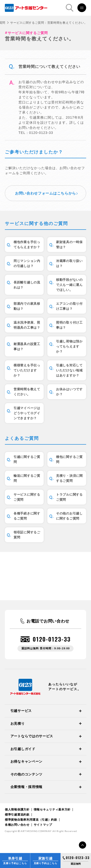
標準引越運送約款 (17, 815)
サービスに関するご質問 (27, 497)
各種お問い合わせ (17, 825)
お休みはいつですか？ (69, 392)
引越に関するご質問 (27, 459)
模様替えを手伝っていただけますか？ (27, 370)
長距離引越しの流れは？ (27, 285)
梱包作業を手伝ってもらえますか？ (27, 245)
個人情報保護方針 (17, 810)
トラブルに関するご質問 (69, 497)
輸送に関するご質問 (27, 478)
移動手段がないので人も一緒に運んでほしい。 (69, 285)
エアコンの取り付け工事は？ (69, 306)
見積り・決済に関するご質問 (69, 478)
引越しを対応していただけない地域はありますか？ (69, 370)
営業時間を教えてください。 (27, 392)
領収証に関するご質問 (27, 535)
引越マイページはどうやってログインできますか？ (27, 413)
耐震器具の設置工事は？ (27, 347)
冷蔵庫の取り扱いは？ (69, 263)
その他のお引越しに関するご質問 (69, 516)
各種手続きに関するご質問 (27, 516)
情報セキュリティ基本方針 (52, 810)
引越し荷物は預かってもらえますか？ (69, 346)
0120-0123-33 (52, 639)
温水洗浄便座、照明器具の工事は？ (27, 325)
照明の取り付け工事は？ (69, 325)
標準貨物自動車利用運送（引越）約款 (31, 820)
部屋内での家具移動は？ (27, 306)
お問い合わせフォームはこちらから (45, 193)
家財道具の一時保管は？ (69, 245)
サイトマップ (43, 825)
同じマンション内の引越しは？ (27, 263)
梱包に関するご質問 (69, 459)
